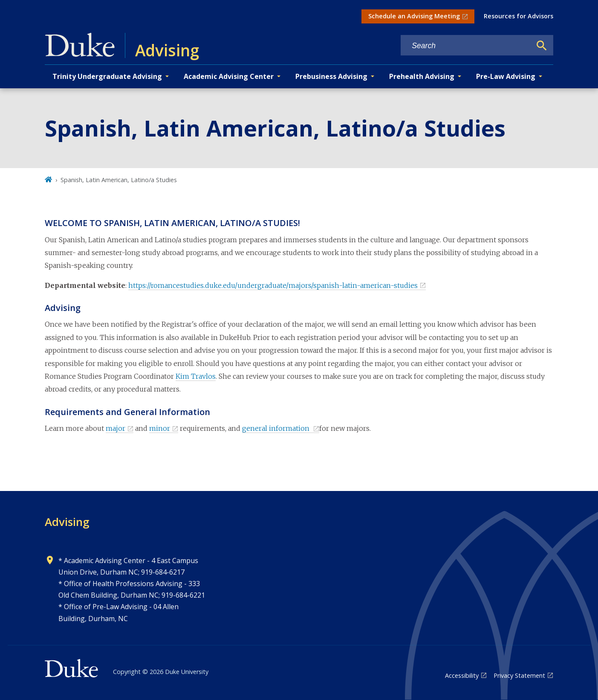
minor (160, 428)
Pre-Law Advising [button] (506, 76)
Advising (67, 522)
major (116, 428)
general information (277, 428)
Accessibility (462, 675)
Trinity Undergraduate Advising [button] (107, 76)
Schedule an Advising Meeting (414, 16)
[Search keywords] (466, 46)
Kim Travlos (196, 376)
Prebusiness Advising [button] (331, 76)
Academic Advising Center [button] (229, 76)
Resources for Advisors (519, 16)
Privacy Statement (519, 675)
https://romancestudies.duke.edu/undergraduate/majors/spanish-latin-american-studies (273, 285)
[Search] (542, 46)
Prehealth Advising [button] (422, 76)
